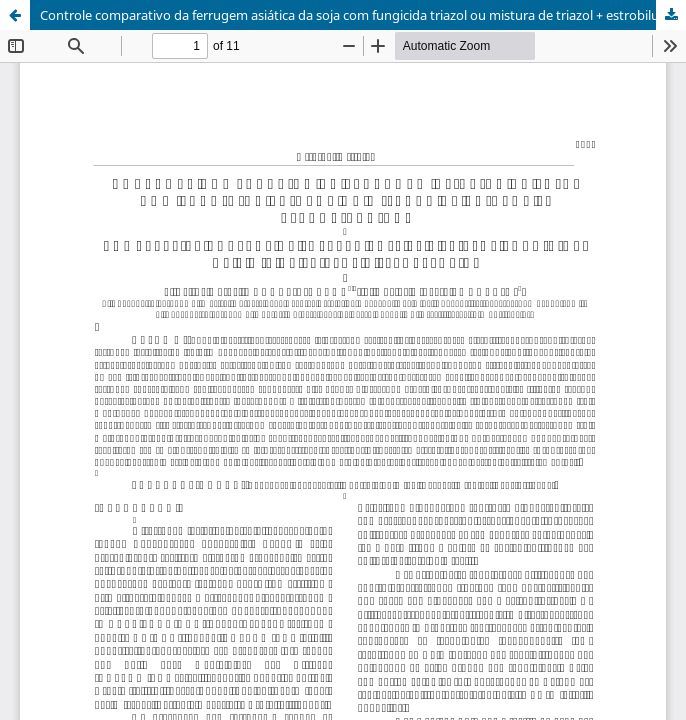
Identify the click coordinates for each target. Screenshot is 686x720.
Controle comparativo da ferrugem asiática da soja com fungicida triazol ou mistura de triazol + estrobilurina (361, 15)
